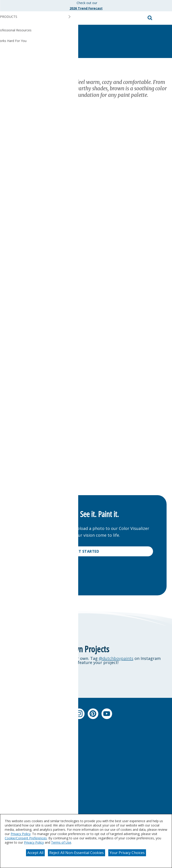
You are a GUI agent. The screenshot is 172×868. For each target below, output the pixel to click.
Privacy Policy (21, 834)
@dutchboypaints (116, 658)
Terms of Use (61, 842)
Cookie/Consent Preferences (26, 838)
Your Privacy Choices (127, 853)
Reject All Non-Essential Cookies (77, 853)
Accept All (35, 853)
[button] (164, 18)
